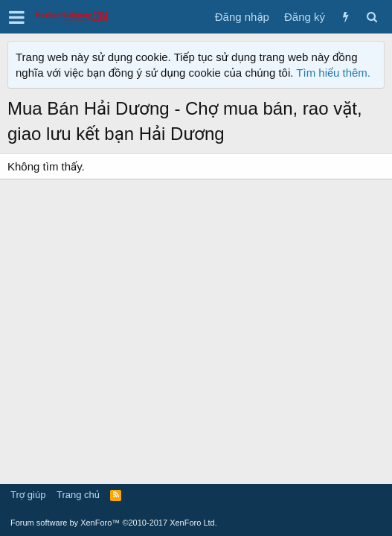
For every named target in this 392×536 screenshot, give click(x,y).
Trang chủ (78, 495)
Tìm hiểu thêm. (333, 73)
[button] (17, 17)
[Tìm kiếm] (372, 17)
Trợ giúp (28, 495)
